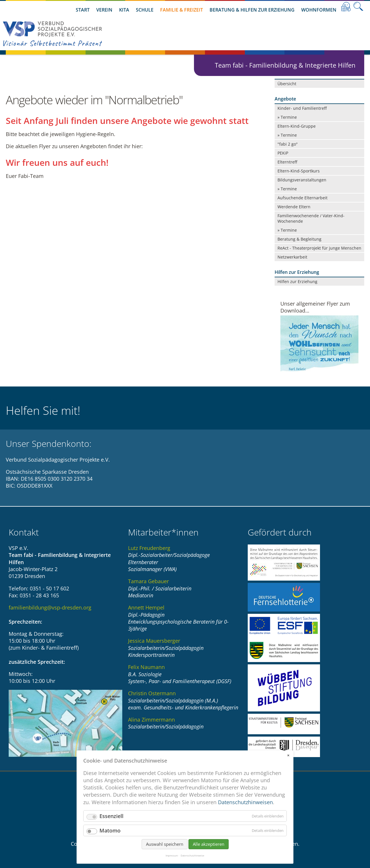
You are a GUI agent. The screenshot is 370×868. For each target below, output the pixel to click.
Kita (124, 10)
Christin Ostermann (152, 693)
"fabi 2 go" (288, 144)
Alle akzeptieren (209, 844)
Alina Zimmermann (151, 720)
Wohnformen (319, 10)
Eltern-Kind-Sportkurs (299, 171)
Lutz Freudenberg (149, 548)
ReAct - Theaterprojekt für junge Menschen (319, 248)
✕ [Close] (288, 755)
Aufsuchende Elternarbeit (303, 198)
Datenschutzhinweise (193, 856)
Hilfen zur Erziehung (297, 281)
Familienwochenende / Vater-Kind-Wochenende (311, 218)
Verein (104, 10)
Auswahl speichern (165, 844)
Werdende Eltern (294, 207)
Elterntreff (287, 162)
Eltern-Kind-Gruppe (297, 126)
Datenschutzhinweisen (245, 802)
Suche (358, 7)
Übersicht (287, 84)
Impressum (172, 856)
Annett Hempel (146, 607)
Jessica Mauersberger (154, 641)
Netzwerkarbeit (292, 257)
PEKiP (283, 153)
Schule (145, 10)
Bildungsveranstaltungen (302, 180)
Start (83, 10)
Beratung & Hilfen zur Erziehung (252, 10)
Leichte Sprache (346, 7)
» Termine (287, 117)
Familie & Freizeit (182, 10)
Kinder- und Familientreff (302, 108)
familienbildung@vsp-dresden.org (50, 607)
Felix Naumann (146, 667)
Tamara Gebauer (148, 581)
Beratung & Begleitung (299, 239)
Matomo (110, 830)
